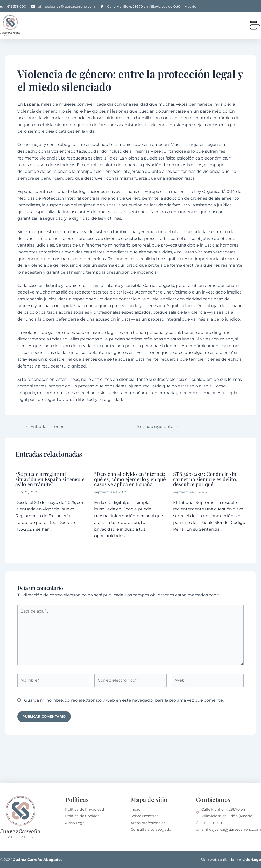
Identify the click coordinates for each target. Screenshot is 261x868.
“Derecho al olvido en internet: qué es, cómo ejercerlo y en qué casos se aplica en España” (130, 479)
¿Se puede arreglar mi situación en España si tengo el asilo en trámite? (51, 479)
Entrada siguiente (158, 427)
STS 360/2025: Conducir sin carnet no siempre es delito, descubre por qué (205, 479)
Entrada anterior (44, 427)
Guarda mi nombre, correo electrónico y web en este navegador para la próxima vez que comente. (124, 700)
